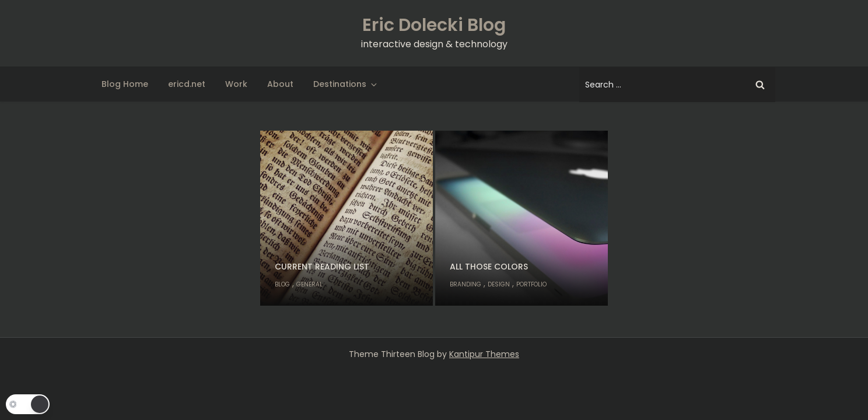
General (309, 284)
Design (499, 284)
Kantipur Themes (484, 354)
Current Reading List (322, 267)
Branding (466, 284)
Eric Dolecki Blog (434, 25)
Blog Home (125, 84)
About (280, 84)
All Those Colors (489, 267)
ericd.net (187, 84)
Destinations (346, 84)
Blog (282, 284)
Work (236, 84)
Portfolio (531, 284)
